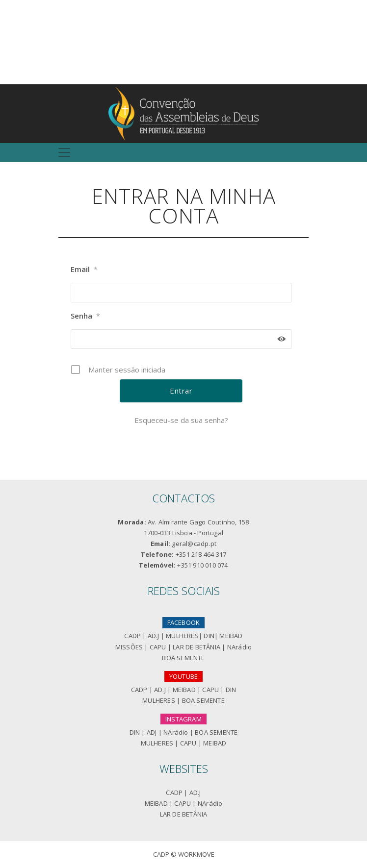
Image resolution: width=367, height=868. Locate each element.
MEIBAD (231, 636)
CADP (132, 636)
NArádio (239, 647)
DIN (209, 636)
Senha (85, 316)
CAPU (158, 647)
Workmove (196, 854)
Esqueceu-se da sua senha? (181, 420)
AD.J (154, 636)
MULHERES (182, 636)
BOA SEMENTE (183, 658)
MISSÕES (129, 647)
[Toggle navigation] (64, 152)
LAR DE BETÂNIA (197, 647)
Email (84, 270)
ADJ (152, 732)
